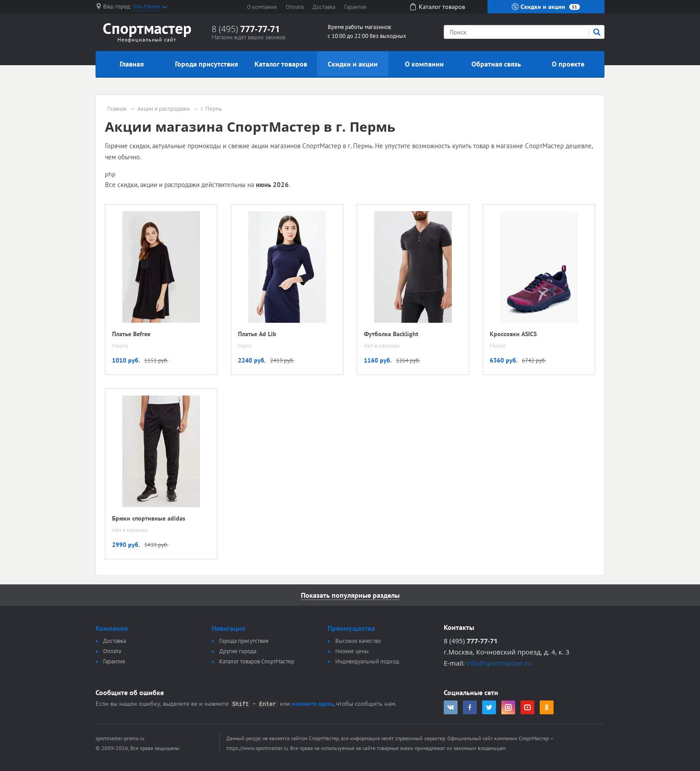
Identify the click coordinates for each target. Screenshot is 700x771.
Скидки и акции (546, 7)
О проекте (568, 64)
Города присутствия (206, 64)
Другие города (238, 651)
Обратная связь (496, 64)
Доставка (324, 7)
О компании (262, 7)
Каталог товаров (281, 64)
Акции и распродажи (164, 109)
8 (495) (246, 29)
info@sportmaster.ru (499, 663)
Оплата (295, 7)
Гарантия (355, 7)
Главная (132, 64)
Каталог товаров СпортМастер (257, 661)
